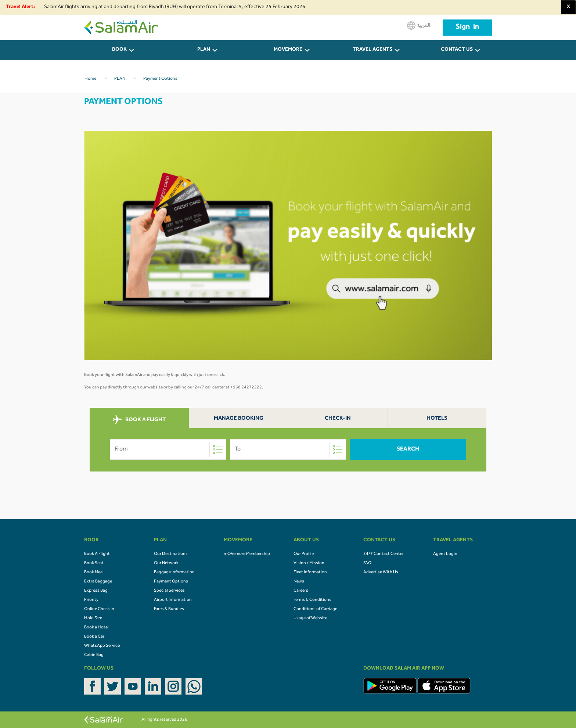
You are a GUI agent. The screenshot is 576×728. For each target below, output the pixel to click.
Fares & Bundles (169, 609)
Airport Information (173, 600)
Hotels (437, 419)
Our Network (166, 563)
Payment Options (171, 582)
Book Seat (94, 563)
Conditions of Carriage (315, 609)
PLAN (204, 50)
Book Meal (94, 573)
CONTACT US (457, 50)
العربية (419, 26)
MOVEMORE (288, 50)
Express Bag (96, 591)
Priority (91, 600)
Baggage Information (174, 573)
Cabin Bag (94, 655)
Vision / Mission (309, 563)
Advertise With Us (381, 573)
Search (408, 449)
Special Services (169, 591)
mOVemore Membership (247, 554)
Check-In (338, 419)
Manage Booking (239, 419)
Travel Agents (372, 50)
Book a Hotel (96, 628)
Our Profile (304, 554)
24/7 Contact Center (384, 554)
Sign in (467, 28)
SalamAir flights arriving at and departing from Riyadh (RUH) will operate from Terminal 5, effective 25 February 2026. (175, 7)
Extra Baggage (98, 582)
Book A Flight (97, 554)
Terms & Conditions (312, 600)
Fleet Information (310, 573)
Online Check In (99, 609)
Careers (301, 591)
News (299, 582)
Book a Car (94, 637)
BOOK (119, 50)
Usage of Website (310, 618)
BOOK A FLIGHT (139, 420)
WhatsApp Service (102, 646)
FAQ (367, 563)
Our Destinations (171, 554)
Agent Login (445, 554)
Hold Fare (93, 618)
